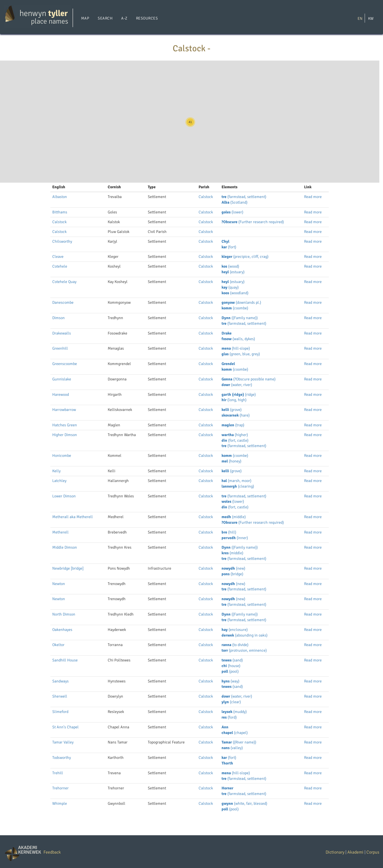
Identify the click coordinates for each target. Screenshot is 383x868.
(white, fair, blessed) (244, 804)
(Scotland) (234, 202)
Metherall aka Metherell (73, 517)
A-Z (124, 18)
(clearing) (238, 486)
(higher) (235, 435)
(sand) (232, 660)
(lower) (232, 212)
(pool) (230, 671)
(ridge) (239, 395)
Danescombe (63, 303)
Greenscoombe (65, 364)
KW (371, 18)
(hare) (236, 415)
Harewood (61, 395)
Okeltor (58, 645)
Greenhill (60, 348)
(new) (233, 568)
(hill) (229, 532)
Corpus (373, 852)
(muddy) (234, 712)
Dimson (59, 318)
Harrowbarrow (64, 410)
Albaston (60, 197)
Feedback (52, 852)
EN (360, 18)
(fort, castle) (235, 440)
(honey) (231, 461)
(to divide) (235, 645)
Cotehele (60, 266)
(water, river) (237, 385)
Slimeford (60, 712)
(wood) (230, 266)
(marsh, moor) (236, 481)
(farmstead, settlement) (244, 197)
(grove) (232, 410)
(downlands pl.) (241, 303)
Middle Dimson (65, 547)
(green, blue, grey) (241, 354)
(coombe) (235, 308)
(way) (230, 681)
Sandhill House (65, 660)
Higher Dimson (65, 435)
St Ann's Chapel (65, 727)
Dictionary (335, 852)
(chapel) (235, 733)
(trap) (233, 425)
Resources (147, 18)
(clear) (231, 702)
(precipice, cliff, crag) (245, 257)
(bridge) (232, 574)
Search (105, 18)
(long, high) (234, 400)
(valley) (232, 748)
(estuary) (233, 272)
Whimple (60, 804)
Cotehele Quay (64, 282)
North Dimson (64, 614)
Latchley (59, 481)
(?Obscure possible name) (249, 379)
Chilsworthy (62, 241)
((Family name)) (240, 318)
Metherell (60, 532)
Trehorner (60, 788)
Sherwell (60, 696)
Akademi (355, 852)
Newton (59, 584)
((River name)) (239, 742)
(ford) (229, 717)
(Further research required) (253, 222)
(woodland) (235, 293)
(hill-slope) (236, 348)
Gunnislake (62, 379)
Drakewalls (62, 333)
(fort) (229, 247)
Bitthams (60, 212)
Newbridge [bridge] (68, 568)
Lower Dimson (64, 496)
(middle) (234, 517)
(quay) (230, 287)
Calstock (206, 197)
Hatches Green (65, 425)
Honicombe (62, 456)
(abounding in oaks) (245, 635)
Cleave (58, 257)
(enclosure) (235, 630)
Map (85, 18)
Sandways (60, 681)
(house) (231, 666)
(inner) (235, 538)
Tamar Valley (63, 742)
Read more (313, 197)
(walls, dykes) (238, 339)
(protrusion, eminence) (244, 650)
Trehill (58, 773)
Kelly (56, 471)
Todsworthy (62, 758)
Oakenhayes (62, 630)
